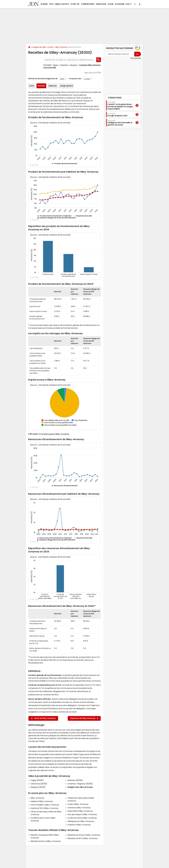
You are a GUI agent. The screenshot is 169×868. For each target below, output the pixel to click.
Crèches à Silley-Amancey (79, 808)
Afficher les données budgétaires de (43, 79)
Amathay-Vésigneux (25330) (80, 784)
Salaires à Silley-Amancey (42, 801)
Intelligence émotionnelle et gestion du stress (120, 123)
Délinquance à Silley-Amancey (81, 821)
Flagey (55, 65)
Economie (120, 4)
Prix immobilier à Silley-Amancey (45, 805)
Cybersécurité (88, 4)
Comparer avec (75, 79)
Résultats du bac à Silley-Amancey (46, 841)
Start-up (75, 4)
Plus (129, 4)
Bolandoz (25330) (75, 780)
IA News (44, 4)
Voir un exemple (136, 58)
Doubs (51, 47)
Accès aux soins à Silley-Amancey (82, 818)
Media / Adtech (62, 4)
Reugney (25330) (38, 787)
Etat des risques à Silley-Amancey (82, 814)
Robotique (101, 4)
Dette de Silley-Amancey (43, 718)
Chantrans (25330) (39, 784)
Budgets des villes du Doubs (80, 787)
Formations (115, 98)
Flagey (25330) (37, 780)
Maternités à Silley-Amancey (80, 811)
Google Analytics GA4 (117, 115)
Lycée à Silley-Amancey (78, 804)
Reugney (74, 65)
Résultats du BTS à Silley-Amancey (82, 838)
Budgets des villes (39, 47)
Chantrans (64, 65)
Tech (51, 4)
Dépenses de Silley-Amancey (84, 718)
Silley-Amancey (61, 47)
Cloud (111, 4)
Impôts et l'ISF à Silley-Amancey (44, 808)
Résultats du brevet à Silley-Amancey (84, 835)
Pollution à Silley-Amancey (79, 825)
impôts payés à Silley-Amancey (56, 434)
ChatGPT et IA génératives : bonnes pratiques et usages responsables (120, 106)
